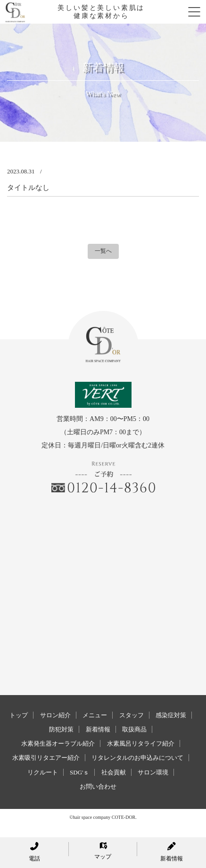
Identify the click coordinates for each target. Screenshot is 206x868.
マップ (103, 851)
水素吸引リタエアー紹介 (46, 758)
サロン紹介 (55, 715)
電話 (34, 852)
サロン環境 (153, 772)
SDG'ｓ (79, 772)
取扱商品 (134, 729)
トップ (19, 715)
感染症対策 (171, 715)
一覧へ (103, 251)
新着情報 (98, 729)
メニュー (95, 715)
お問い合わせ (98, 786)
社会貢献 (114, 772)
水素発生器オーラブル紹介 (58, 743)
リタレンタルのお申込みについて (137, 758)
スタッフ (132, 715)
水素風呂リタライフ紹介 (141, 743)
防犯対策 (61, 729)
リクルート (43, 772)
